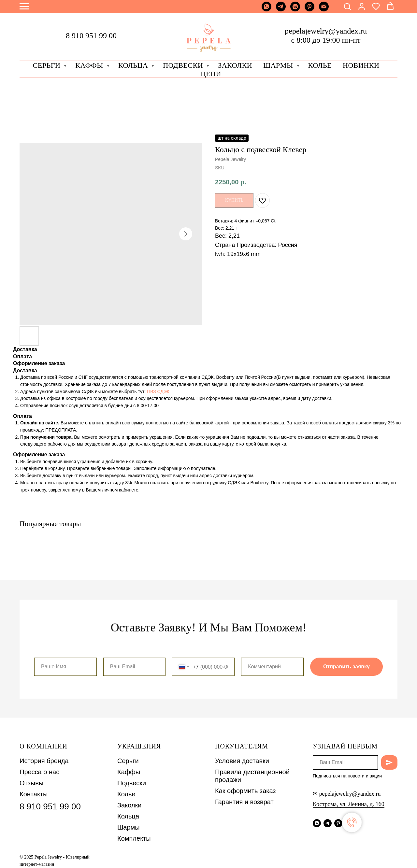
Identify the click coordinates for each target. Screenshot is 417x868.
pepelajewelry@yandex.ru (326, 31)
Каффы (90, 65)
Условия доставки (242, 761)
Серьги (48, 65)
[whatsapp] (266, 10)
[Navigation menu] (24, 7)
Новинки (361, 65)
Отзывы (31, 783)
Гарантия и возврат (244, 802)
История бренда (44, 761)
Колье (320, 65)
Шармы (279, 65)
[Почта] (324, 10)
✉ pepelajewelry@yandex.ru (347, 794)
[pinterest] (309, 10)
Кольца (134, 65)
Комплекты (134, 838)
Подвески (132, 783)
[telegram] (281, 10)
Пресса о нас (39, 772)
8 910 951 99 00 (91, 36)
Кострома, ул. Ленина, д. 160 (349, 804)
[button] (347, 6)
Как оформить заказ (245, 791)
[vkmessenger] (295, 10)
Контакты (34, 794)
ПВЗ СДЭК (158, 391)
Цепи (211, 74)
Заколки (129, 805)
